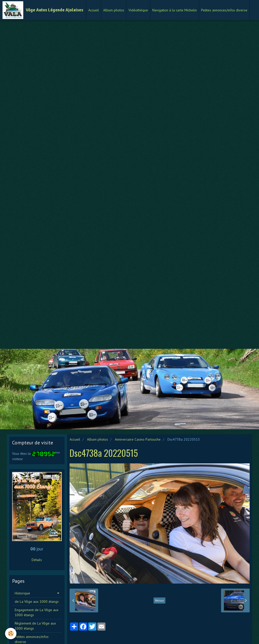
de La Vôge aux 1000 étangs (37, 602)
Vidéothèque (138, 10)
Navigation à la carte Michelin (175, 10)
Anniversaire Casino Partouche (138, 439)
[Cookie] (11, 634)
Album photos (114, 10)
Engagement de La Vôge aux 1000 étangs (37, 612)
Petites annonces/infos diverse (224, 10)
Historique (22, 593)
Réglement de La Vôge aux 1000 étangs (35, 626)
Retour (159, 600)
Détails (37, 560)
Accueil (94, 10)
